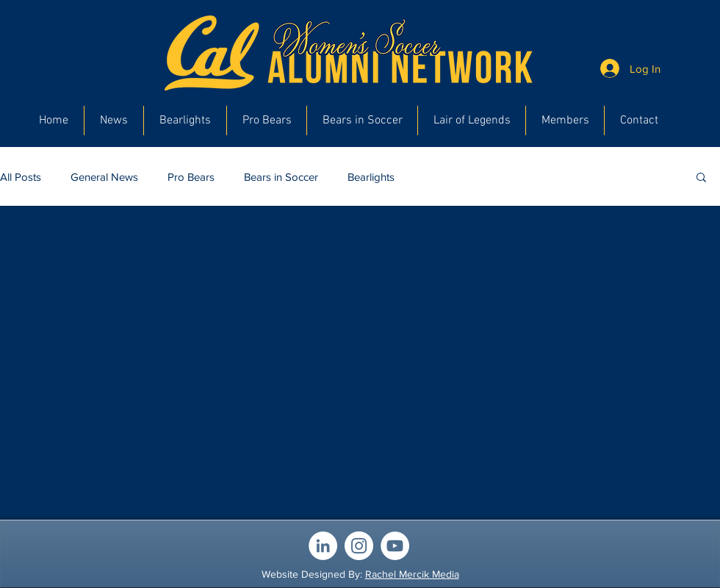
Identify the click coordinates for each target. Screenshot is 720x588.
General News (104, 177)
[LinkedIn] (323, 546)
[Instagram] (359, 546)
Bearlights (371, 177)
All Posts (21, 177)
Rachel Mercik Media (412, 574)
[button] (701, 178)
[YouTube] (395, 546)
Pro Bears (191, 177)
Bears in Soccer (281, 177)
